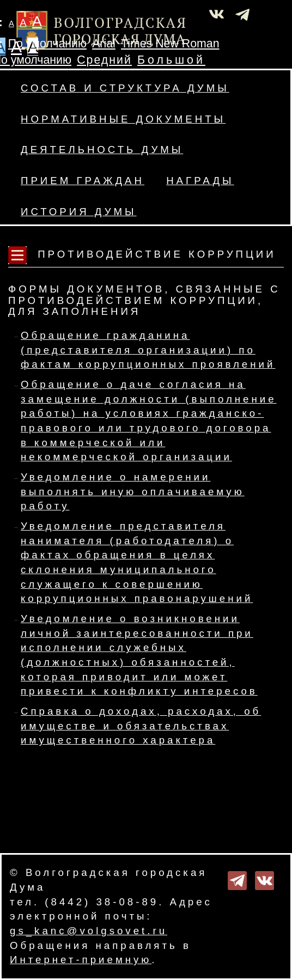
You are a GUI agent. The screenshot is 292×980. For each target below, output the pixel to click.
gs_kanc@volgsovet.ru (89, 931)
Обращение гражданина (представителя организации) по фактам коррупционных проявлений (148, 350)
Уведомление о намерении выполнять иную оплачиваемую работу (133, 491)
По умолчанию (47, 44)
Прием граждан (83, 181)
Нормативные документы (123, 119)
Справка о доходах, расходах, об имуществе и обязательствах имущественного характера (141, 726)
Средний (104, 60)
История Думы (79, 212)
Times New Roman (170, 44)
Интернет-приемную (81, 960)
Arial (104, 44)
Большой (171, 60)
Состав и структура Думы (125, 88)
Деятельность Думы (102, 150)
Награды (200, 181)
